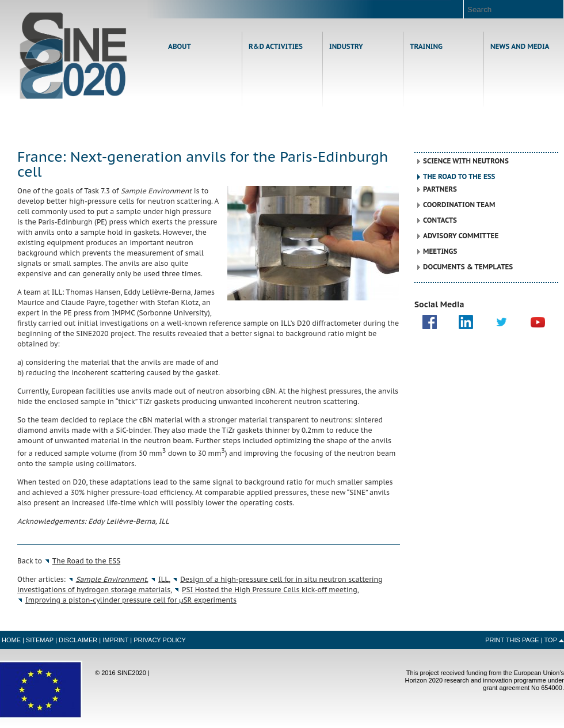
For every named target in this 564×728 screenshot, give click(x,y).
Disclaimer (78, 640)
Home (73, 56)
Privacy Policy (160, 640)
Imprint (115, 640)
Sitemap (40, 640)
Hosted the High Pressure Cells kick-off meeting (270, 590)
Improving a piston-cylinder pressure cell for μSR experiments (131, 600)
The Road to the (87, 561)
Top (551, 640)
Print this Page (512, 640)
